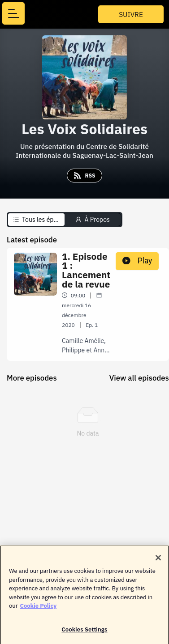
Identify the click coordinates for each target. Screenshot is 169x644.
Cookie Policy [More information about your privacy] (38, 608)
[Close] (158, 560)
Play (137, 261)
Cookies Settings (84, 632)
